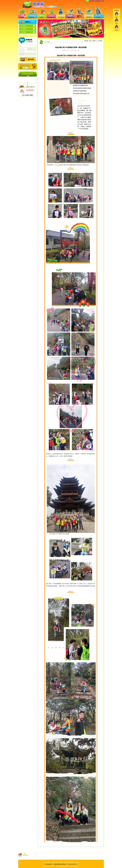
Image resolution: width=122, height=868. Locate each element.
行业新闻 (24, 29)
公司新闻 (24, 26)
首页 (87, 1)
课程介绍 (71, 863)
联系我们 (49, 863)
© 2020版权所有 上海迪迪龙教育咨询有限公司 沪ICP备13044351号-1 (61, 864)
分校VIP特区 (55, 863)
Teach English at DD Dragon (97, 1)
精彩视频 (24, 32)
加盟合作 (61, 863)
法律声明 (77, 863)
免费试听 (66, 863)
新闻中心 (95, 41)
